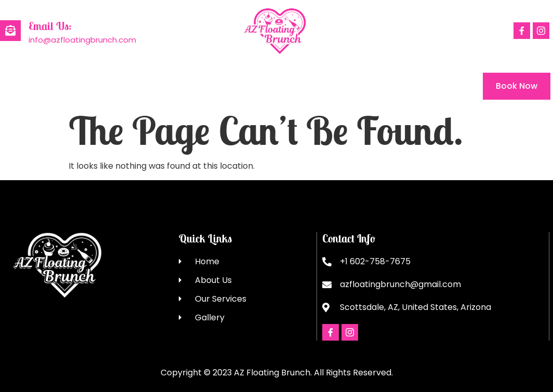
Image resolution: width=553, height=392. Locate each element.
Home (12, 86)
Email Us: (50, 26)
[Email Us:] (10, 31)
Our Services (147, 86)
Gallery (216, 86)
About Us (73, 86)
